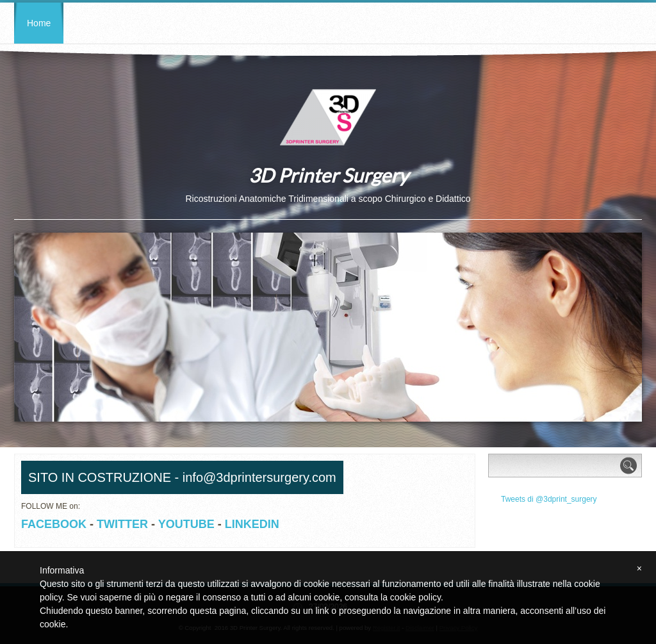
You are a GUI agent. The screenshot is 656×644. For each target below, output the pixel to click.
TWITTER (122, 524)
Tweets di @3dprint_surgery (549, 499)
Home (39, 23)
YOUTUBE (186, 524)
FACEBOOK (54, 524)
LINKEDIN (252, 524)
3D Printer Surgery (328, 175)
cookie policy (415, 597)
